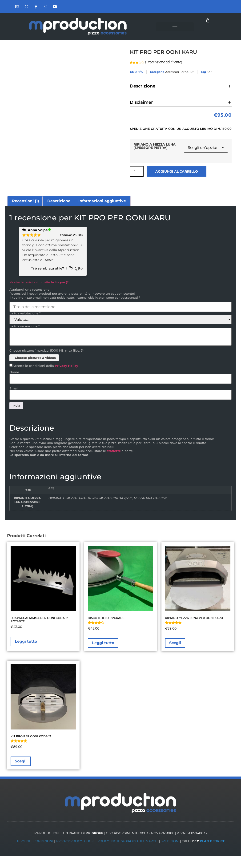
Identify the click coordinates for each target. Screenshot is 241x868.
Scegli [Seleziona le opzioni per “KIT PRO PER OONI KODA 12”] (21, 761)
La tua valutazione (25, 313)
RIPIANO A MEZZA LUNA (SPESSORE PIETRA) (155, 146)
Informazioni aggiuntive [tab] (102, 201)
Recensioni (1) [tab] (26, 201)
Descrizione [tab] (59, 201)
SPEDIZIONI (170, 841)
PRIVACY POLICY (69, 841)
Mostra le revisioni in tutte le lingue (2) (39, 282)
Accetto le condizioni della (45, 366)
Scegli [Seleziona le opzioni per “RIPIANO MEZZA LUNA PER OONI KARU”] (175, 643)
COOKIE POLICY (97, 841)
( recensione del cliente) (164, 62)
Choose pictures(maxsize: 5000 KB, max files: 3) (46, 351)
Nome (14, 372)
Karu (210, 72)
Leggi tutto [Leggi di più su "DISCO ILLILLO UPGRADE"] (103, 643)
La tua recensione (24, 326)
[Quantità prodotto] (137, 171)
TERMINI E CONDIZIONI (35, 841)
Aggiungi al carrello (177, 171)
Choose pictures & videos (35, 358)
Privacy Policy (66, 366)
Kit (192, 72)
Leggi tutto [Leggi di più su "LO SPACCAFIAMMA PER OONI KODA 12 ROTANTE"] (26, 641)
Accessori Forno (177, 72)
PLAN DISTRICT (212, 841)
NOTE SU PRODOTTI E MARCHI (135, 841)
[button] (175, 27)
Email (14, 388)
